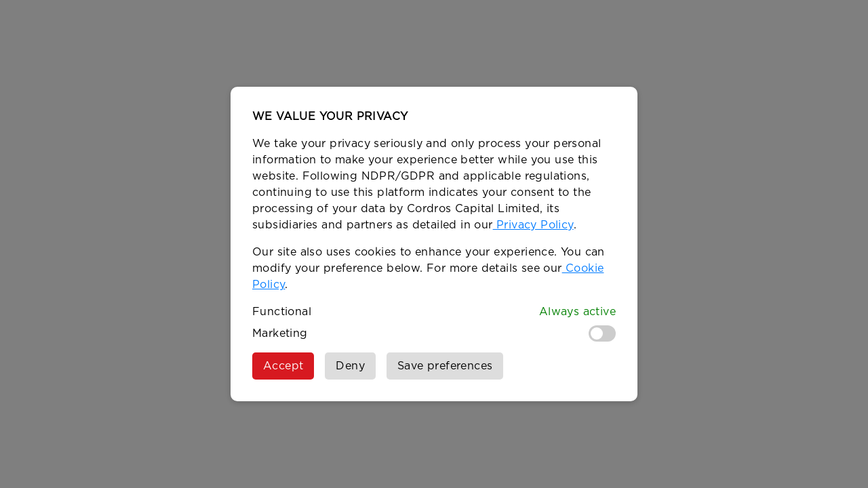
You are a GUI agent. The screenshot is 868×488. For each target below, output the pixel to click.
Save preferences (445, 366)
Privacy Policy (533, 225)
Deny (350, 366)
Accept (283, 366)
